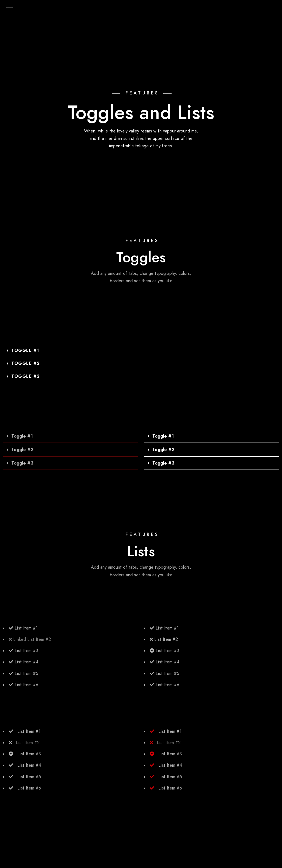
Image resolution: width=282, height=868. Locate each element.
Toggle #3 (25, 376)
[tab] (141, 351)
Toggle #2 (26, 364)
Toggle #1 (25, 351)
